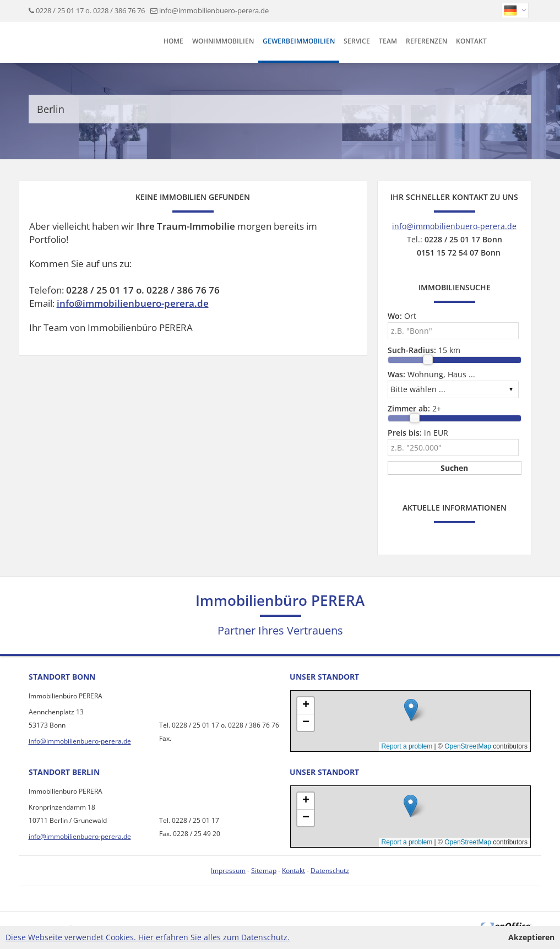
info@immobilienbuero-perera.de (214, 10)
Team (388, 41)
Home (173, 41)
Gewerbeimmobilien (299, 41)
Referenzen (426, 41)
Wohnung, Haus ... (431, 374)
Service (357, 41)
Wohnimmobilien (223, 41)
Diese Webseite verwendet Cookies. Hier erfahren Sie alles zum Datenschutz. (148, 937)
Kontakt (471, 41)
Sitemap (264, 871)
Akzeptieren (531, 937)
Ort (402, 316)
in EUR (418, 433)
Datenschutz (330, 871)
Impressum (228, 871)
